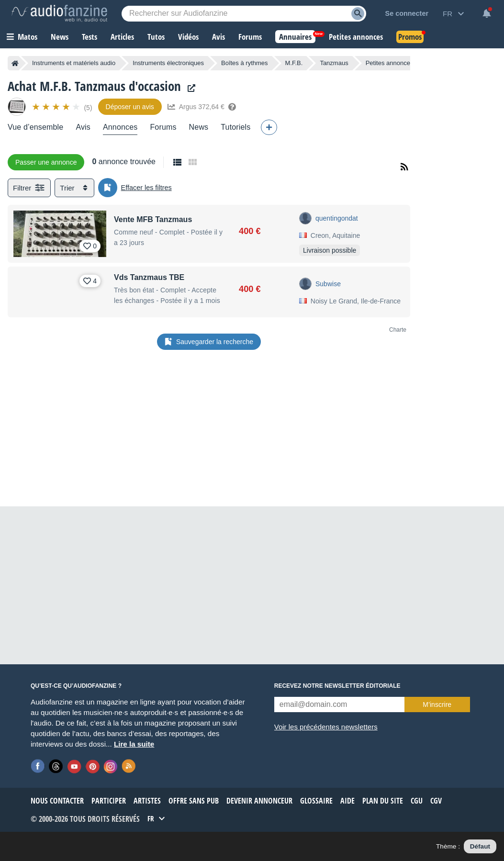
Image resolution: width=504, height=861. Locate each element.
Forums (163, 127)
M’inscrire (437, 704)
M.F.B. (294, 63)
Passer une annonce (46, 162)
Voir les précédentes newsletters (326, 727)
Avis (83, 127)
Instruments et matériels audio (74, 63)
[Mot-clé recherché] (244, 14)
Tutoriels (235, 127)
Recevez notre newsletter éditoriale (337, 686)
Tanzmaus (334, 63)
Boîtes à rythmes (245, 63)
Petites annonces (390, 63)
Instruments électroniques (168, 63)
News (199, 127)
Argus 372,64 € (202, 107)
